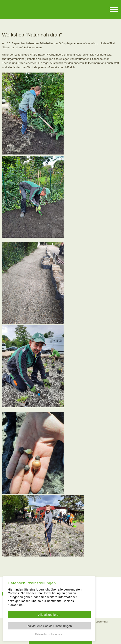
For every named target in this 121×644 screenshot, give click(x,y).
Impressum (57, 634)
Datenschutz (102, 622)
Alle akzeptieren (49, 615)
